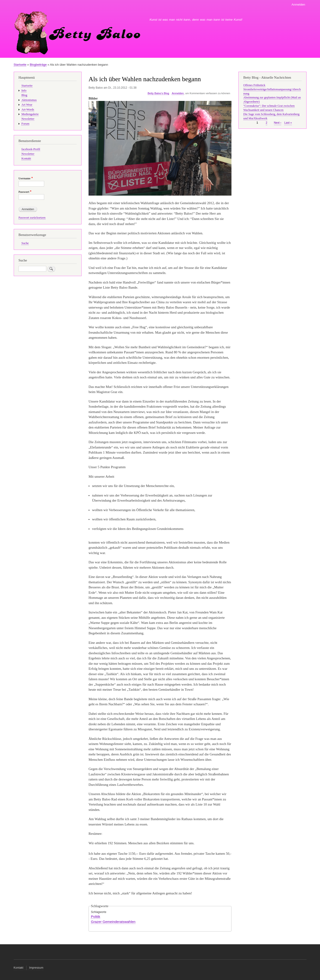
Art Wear (27, 105)
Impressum (36, 968)
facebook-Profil (31, 149)
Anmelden (299, 5)
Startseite (20, 65)
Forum (25, 124)
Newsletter (28, 119)
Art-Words (28, 110)
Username (25, 178)
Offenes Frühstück (254, 85)
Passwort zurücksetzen (32, 218)
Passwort (24, 192)
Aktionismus (29, 100)
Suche (25, 243)
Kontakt (26, 158)
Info (24, 90)
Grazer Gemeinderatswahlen (113, 922)
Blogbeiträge (38, 65)
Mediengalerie (30, 114)
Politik (96, 917)
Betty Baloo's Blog (158, 93)
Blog (24, 95)
